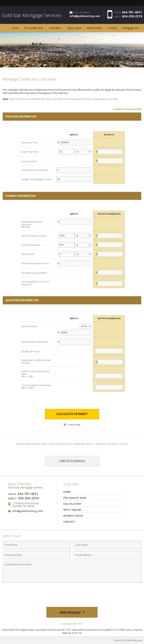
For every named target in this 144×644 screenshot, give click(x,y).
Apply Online (74, 28)
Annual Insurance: (31, 245)
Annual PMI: (28, 254)
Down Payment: (30, 152)
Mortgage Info (131, 28)
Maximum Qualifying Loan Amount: (36, 361)
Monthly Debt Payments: (35, 342)
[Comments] (72, 572)
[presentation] (72, 593)
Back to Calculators (127, 109)
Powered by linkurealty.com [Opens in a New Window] (128, 640)
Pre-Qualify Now (34, 28)
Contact (113, 28)
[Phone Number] (37, 555)
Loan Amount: (29, 161)
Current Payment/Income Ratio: (37, 374)
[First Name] (37, 545)
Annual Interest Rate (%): (35, 170)
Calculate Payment (72, 414)
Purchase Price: (30, 143)
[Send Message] (72, 612)
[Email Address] (107, 555)
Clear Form (72, 425)
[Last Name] (107, 545)
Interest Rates (95, 28)
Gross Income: (29, 326)
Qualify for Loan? (31, 351)
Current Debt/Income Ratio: (37, 386)
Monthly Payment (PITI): (34, 273)
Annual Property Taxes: (34, 236)
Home (15, 28)
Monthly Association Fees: (35, 263)
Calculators (55, 28)
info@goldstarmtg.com (28, 511)
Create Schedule (72, 461)
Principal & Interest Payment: (37, 224)
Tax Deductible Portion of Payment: (35, 283)
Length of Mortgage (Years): (37, 179)
